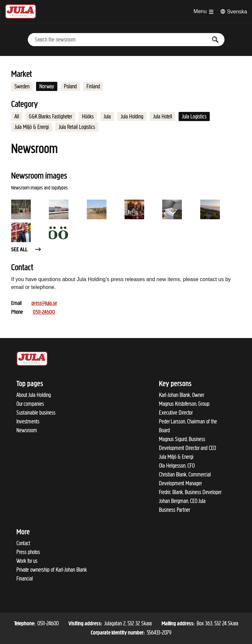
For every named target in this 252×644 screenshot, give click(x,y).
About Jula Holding (34, 395)
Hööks (88, 116)
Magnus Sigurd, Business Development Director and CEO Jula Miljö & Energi (187, 448)
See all (27, 250)
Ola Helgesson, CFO (177, 466)
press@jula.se (44, 304)
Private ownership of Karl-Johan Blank (52, 570)
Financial (25, 579)
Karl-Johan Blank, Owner (182, 395)
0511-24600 (44, 312)
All (17, 116)
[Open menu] (204, 11)
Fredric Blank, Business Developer (190, 492)
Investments (28, 421)
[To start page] (21, 11)
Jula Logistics (194, 116)
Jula (107, 116)
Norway (47, 86)
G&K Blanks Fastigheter (50, 116)
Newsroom (27, 430)
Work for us (27, 561)
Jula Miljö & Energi (32, 127)
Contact (23, 543)
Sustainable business (36, 413)
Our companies (30, 404)
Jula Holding (132, 116)
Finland (93, 86)
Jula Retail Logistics (77, 127)
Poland (70, 86)
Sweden (22, 86)
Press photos (28, 552)
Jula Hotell (163, 116)
